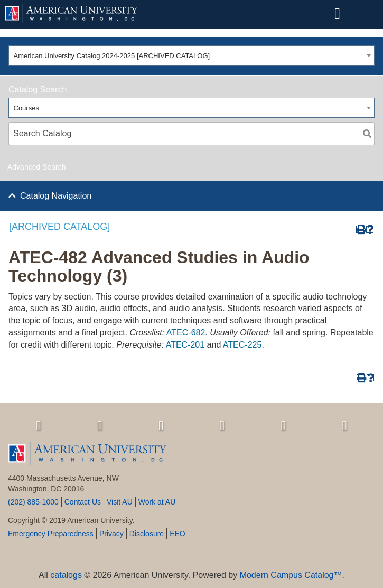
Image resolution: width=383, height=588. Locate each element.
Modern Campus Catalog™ (291, 575)
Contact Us (83, 502)
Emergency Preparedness (51, 534)
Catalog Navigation (56, 196)
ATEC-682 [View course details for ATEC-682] (186, 333)
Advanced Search (37, 167)
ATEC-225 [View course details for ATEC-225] (242, 345)
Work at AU (157, 502)
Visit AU (120, 502)
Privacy (111, 534)
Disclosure (147, 534)
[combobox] (191, 55)
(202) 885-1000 (33, 502)
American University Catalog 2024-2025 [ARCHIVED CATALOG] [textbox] (112, 56)
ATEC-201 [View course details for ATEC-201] (185, 345)
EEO (178, 534)
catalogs (66, 575)
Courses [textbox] (26, 108)
